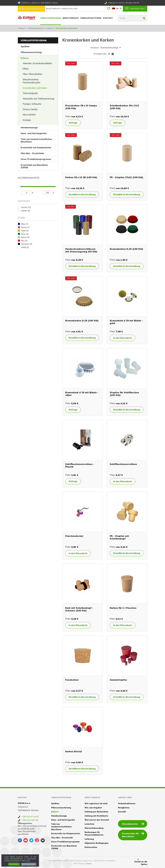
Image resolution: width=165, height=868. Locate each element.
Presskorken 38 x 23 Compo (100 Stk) (81, 107)
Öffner (26, 69)
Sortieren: (95, 48)
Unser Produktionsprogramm (36, 159)
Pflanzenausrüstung (31, 52)
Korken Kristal (74, 751)
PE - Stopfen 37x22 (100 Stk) (126, 177)
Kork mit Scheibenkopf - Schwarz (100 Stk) (79, 609)
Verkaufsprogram (51, 18)
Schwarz (27, 244)
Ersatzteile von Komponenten (36, 147)
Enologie (27, 120)
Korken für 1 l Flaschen (123, 608)
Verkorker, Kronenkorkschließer (37, 63)
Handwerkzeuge (29, 128)
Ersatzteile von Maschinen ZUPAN (34, 166)
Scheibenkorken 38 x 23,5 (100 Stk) (124, 107)
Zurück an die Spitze (138, 862)
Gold (25, 231)
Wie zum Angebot (93, 808)
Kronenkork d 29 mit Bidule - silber (82, 394)
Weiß (25, 247)
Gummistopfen (118, 680)
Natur (25, 237)
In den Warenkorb (123, 338)
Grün (25, 234)
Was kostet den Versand (97, 820)
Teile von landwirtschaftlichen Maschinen (36, 140)
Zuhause (21, 28)
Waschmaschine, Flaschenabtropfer (32, 81)
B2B (76, 9)
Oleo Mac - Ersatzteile (32, 153)
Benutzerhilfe (71, 18)
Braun (25, 227)
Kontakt (108, 18)
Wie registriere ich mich (96, 803)
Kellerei (50, 28)
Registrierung (53, 9)
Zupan (26, 211)
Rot (24, 241)
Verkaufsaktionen (91, 18)
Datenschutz (91, 847)
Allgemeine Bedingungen (97, 843)
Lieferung (89, 839)
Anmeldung (67, 9)
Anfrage (73, 123)
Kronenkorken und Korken (35, 88)
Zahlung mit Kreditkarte (96, 816)
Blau (25, 224)
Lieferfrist (90, 824)
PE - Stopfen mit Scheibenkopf (119, 537)
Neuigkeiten (124, 808)
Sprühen (25, 46)
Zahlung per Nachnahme (96, 812)
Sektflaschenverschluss (123, 464)
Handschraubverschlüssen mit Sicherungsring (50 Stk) (81, 250)
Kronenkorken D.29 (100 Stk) (82, 321)
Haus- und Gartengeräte (34, 133)
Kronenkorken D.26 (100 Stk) (126, 249)
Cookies (22, 862)
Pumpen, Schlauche (32, 104)
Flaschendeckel (74, 536)
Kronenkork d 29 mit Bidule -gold (126, 322)
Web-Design (79, 863)
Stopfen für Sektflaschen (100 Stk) (124, 394)
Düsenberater (133, 824)
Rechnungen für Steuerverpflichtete (94, 834)
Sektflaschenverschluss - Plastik (80, 465)
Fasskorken (72, 680)
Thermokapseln (30, 93)
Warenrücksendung (94, 828)
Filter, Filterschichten (32, 74)
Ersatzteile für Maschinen (133, 835)
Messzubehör (29, 115)
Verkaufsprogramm (36, 28)
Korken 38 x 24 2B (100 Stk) (81, 177)
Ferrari (26, 207)
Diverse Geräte (30, 109)
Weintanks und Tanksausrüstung (38, 99)
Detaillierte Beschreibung (82, 194)
